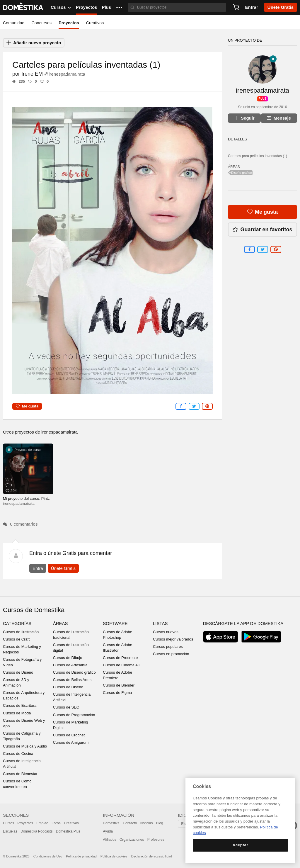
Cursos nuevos (166, 632)
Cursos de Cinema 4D (122, 665)
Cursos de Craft (16, 639)
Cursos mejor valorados (173, 639)
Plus (106, 7)
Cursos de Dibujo (68, 658)
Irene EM (53, 74)
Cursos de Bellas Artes (72, 680)
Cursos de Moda (17, 713)
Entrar (252, 7)
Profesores (156, 840)
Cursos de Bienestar (20, 774)
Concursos (41, 23)
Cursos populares (168, 647)
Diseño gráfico (241, 173)
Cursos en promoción (171, 654)
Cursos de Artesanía (70, 665)
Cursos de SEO (66, 707)
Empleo (42, 823)
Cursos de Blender (119, 685)
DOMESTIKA (23, 7)
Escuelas (10, 831)
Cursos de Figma (117, 693)
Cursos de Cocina (18, 754)
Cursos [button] (61, 7)
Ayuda (108, 831)
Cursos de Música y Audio (25, 746)
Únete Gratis (63, 568)
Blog (160, 823)
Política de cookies (114, 856)
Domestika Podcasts (36, 831)
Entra (38, 568)
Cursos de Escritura (20, 705)
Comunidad (14, 23)
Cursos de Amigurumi (71, 742)
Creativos (95, 23)
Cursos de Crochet (69, 735)
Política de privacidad (81, 856)
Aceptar (240, 845)
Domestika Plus (68, 831)
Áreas (60, 623)
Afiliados (109, 840)
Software (115, 623)
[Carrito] (236, 7)
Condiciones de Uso (48, 856)
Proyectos (87, 7)
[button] (119, 7)
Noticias (147, 823)
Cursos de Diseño (18, 672)
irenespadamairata (59, 432)
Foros (56, 823)
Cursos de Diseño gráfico (74, 672)
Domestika (111, 823)
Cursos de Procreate (120, 658)
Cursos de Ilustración (21, 632)
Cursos (8, 823)
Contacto (130, 823)
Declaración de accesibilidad (152, 856)
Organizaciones (132, 840)
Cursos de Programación (74, 715)
